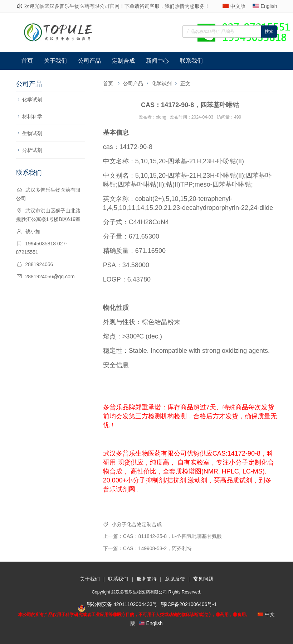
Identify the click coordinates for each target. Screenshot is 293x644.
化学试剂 (32, 100)
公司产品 (89, 61)
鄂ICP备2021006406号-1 (189, 604)
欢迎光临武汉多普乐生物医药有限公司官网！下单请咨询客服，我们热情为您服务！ (117, 6)
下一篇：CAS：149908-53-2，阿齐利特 (147, 548)
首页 (27, 61)
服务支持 (147, 579)
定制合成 (123, 61)
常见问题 (203, 579)
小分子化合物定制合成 (137, 524)
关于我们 (55, 61)
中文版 (238, 6)
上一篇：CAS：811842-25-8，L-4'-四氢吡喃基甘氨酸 (162, 536)
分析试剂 (32, 150)
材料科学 (32, 116)
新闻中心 (157, 61)
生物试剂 (32, 133)
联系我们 (191, 61)
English (269, 6)
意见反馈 (175, 579)
